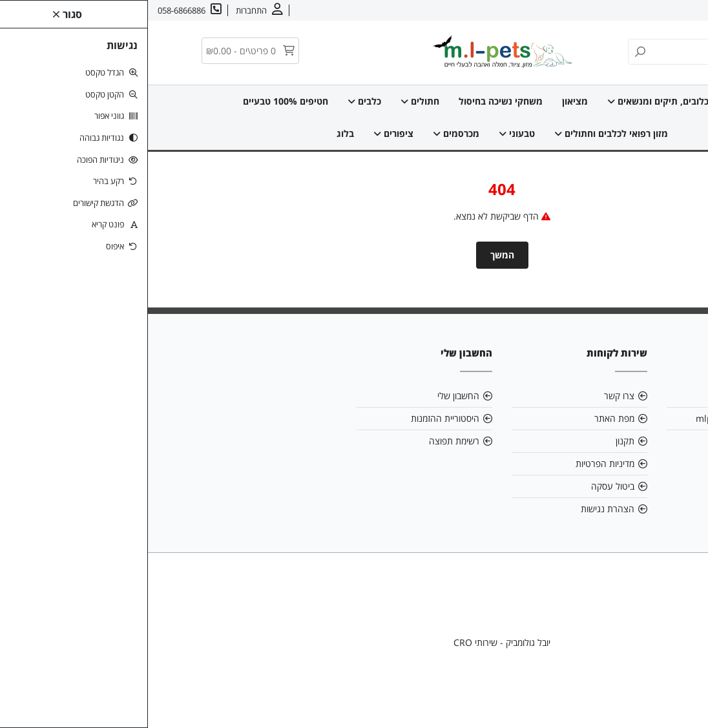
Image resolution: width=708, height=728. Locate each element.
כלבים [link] (216, 101)
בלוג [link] (197, 133)
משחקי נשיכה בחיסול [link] (353, 101)
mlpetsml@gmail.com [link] (595, 418)
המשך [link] (354, 255)
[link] (679, 699)
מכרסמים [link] (308, 133)
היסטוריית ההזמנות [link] (297, 418)
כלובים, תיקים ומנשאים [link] (510, 101)
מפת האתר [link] (466, 418)
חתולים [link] (272, 101)
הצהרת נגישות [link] (460, 509)
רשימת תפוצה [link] (306, 441)
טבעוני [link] (369, 133)
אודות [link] (658, 10)
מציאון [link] (427, 101)
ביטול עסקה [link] (465, 486)
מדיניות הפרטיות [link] (457, 463)
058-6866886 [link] (614, 441)
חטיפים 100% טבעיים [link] (138, 101)
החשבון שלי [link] (310, 396)
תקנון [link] (477, 441)
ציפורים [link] (245, 133)
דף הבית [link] (597, 101)
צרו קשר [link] (621, 10)
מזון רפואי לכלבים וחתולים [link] (463, 133)
